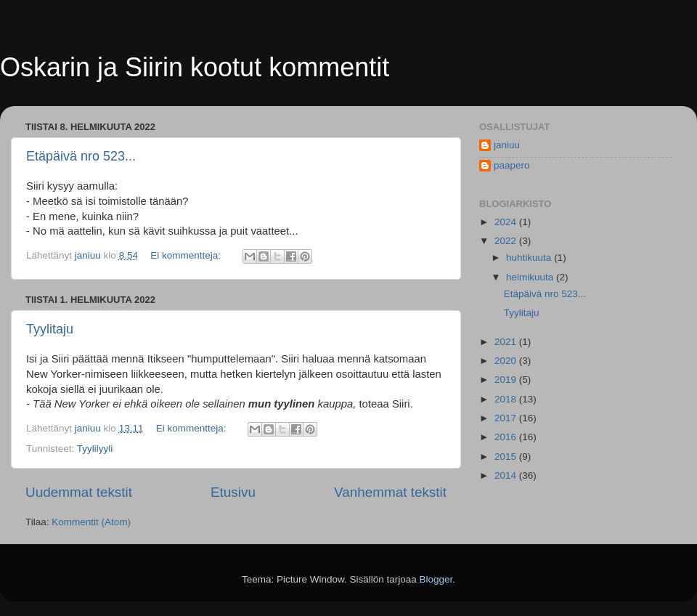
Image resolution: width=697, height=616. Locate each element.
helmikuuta (531, 277)
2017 (507, 418)
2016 (507, 437)
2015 (507, 457)
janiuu (507, 145)
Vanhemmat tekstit (390, 492)
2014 (507, 475)
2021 (507, 342)
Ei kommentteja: (187, 255)
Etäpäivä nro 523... (81, 156)
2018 (507, 399)
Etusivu (233, 492)
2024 (507, 222)
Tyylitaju (50, 329)
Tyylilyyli (95, 449)
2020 (507, 361)
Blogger (436, 579)
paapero (512, 165)
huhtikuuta (530, 258)
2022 (507, 241)
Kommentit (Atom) (91, 522)
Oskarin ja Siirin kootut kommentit (195, 67)
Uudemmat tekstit (79, 492)
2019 (507, 380)
